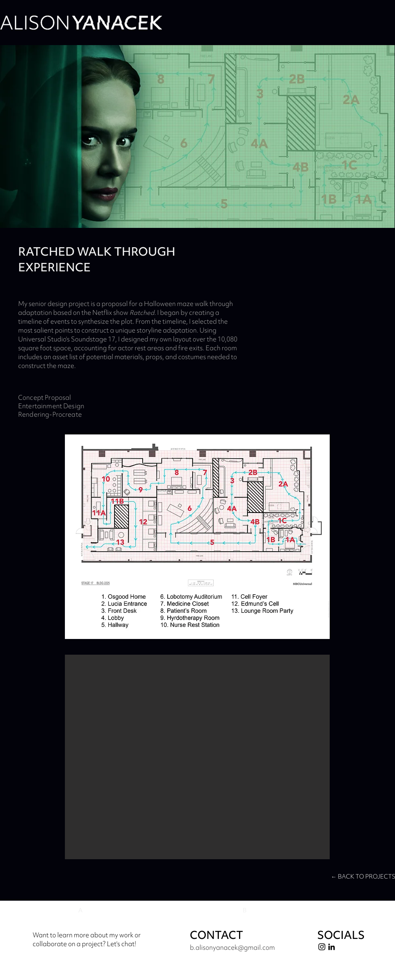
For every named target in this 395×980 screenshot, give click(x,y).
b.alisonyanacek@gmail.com (232, 947)
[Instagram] (322, 947)
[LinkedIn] (332, 947)
